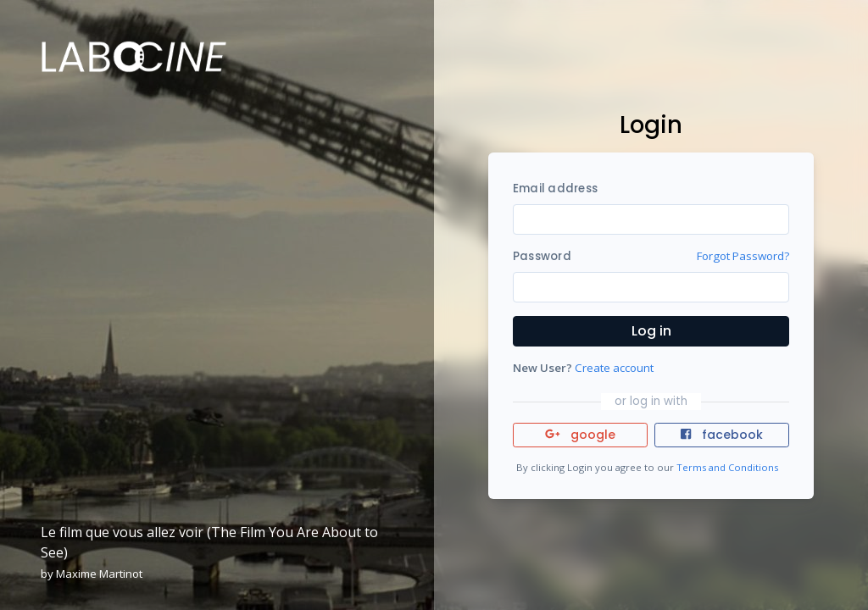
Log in (651, 331)
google (580, 435)
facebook (721, 435)
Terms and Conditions (727, 467)
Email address (555, 189)
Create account (614, 368)
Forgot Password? (743, 256)
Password (542, 256)
